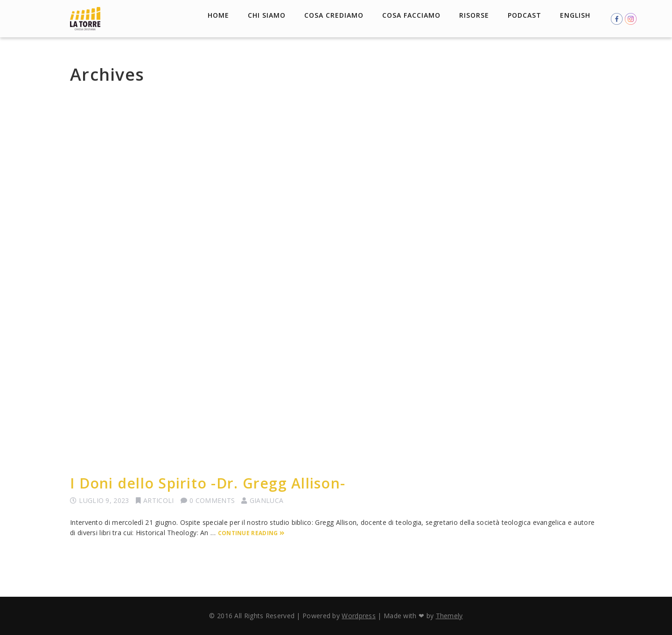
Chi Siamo (267, 15)
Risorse (474, 15)
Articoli (158, 500)
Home (218, 15)
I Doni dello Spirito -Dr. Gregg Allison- (208, 483)
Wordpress (359, 616)
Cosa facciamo (411, 15)
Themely (449, 616)
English (575, 15)
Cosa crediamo (334, 15)
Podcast (525, 15)
